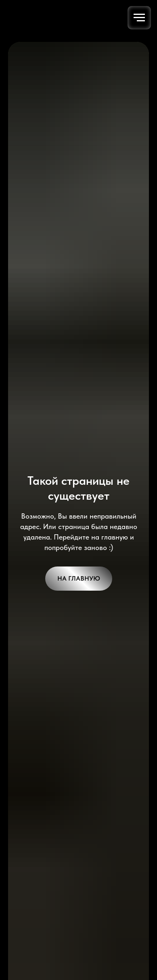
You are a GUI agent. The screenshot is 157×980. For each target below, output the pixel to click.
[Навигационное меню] (139, 18)
